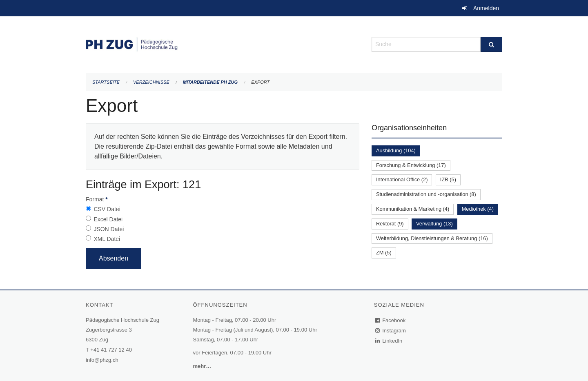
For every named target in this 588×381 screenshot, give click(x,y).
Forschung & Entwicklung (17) (411, 165)
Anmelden (486, 8)
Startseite (106, 82)
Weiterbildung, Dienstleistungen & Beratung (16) (432, 238)
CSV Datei (107, 209)
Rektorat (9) (390, 224)
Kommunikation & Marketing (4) (413, 209)
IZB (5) (448, 179)
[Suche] (491, 44)
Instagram (391, 331)
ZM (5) (384, 253)
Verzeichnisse (151, 82)
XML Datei (107, 239)
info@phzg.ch (102, 360)
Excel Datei (108, 219)
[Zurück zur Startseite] (223, 43)
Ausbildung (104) (396, 150)
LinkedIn (389, 341)
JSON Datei (109, 229)
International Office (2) (402, 179)
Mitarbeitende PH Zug (210, 82)
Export (260, 82)
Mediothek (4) (478, 209)
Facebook (391, 320)
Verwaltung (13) (434, 224)
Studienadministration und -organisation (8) (426, 194)
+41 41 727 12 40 (111, 350)
